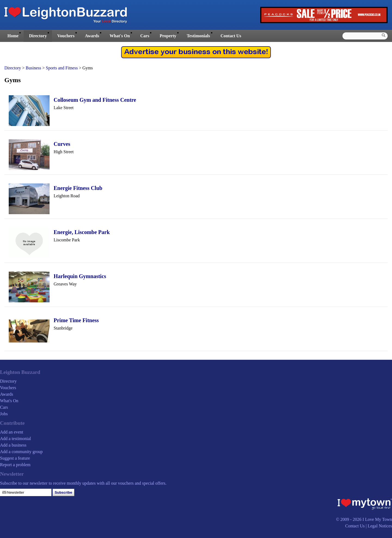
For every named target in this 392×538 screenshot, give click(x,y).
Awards (92, 36)
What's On (120, 36)
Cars (145, 36)
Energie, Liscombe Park (82, 232)
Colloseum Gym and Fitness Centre (95, 100)
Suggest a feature (15, 458)
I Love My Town (377, 519)
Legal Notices (380, 526)
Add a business (13, 445)
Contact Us (231, 36)
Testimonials (198, 36)
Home (13, 36)
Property (168, 36)
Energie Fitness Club (78, 188)
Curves (62, 144)
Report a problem (15, 465)
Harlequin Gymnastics (80, 276)
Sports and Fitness (62, 68)
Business (33, 68)
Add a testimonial (16, 439)
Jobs (4, 414)
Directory (38, 36)
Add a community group (21, 452)
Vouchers (66, 36)
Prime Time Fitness (76, 320)
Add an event (12, 432)
